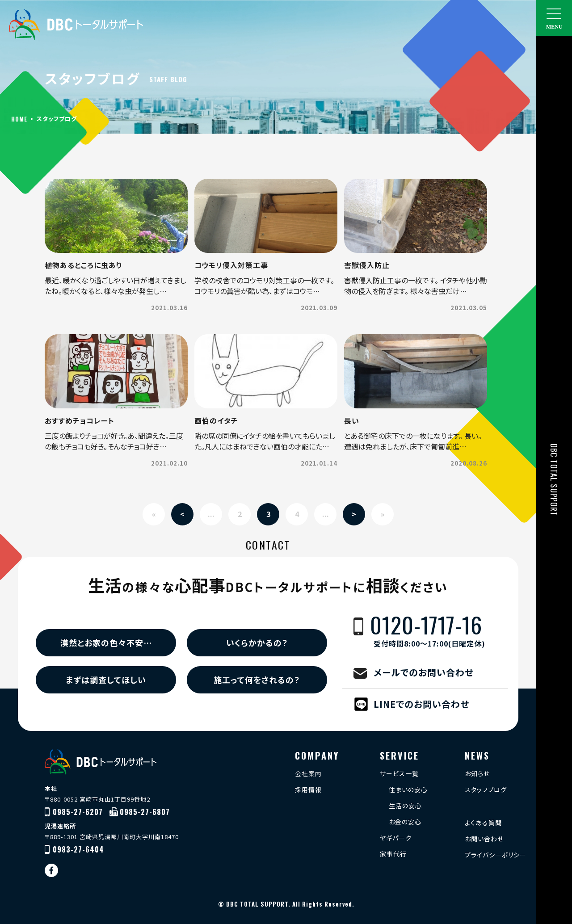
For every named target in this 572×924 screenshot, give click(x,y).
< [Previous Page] (182, 514)
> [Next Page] (354, 514)
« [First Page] (154, 514)
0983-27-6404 (78, 849)
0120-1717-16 (439, 631)
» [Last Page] (383, 514)
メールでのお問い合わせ (424, 672)
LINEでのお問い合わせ (421, 704)
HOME (19, 119)
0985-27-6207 (78, 812)
